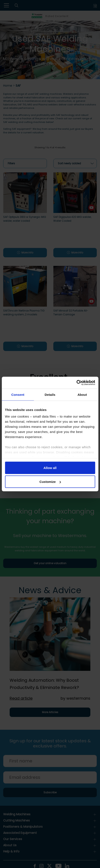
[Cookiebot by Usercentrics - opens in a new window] (76, 383)
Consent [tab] (18, 394)
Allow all (50, 468)
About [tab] (82, 394)
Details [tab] (50, 394)
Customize (50, 482)
